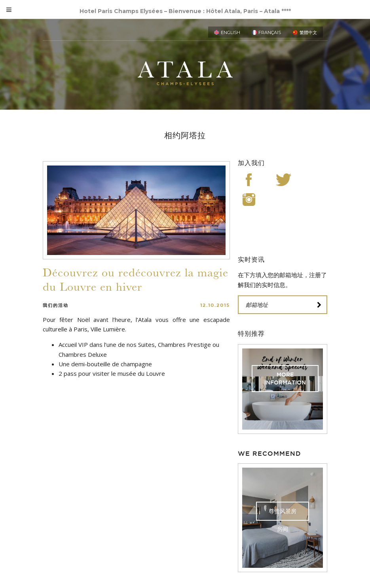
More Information (285, 379)
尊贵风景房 (283, 511)
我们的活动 (56, 305)
